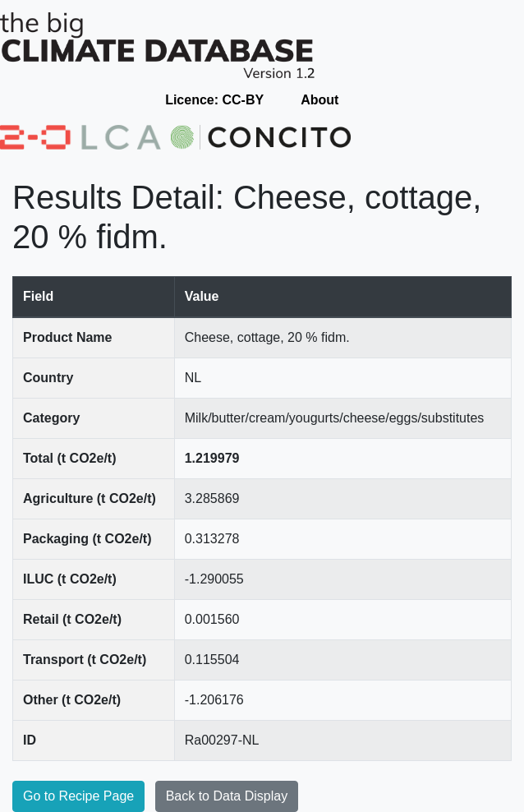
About (319, 100)
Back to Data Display (227, 796)
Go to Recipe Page (78, 796)
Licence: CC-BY (214, 100)
